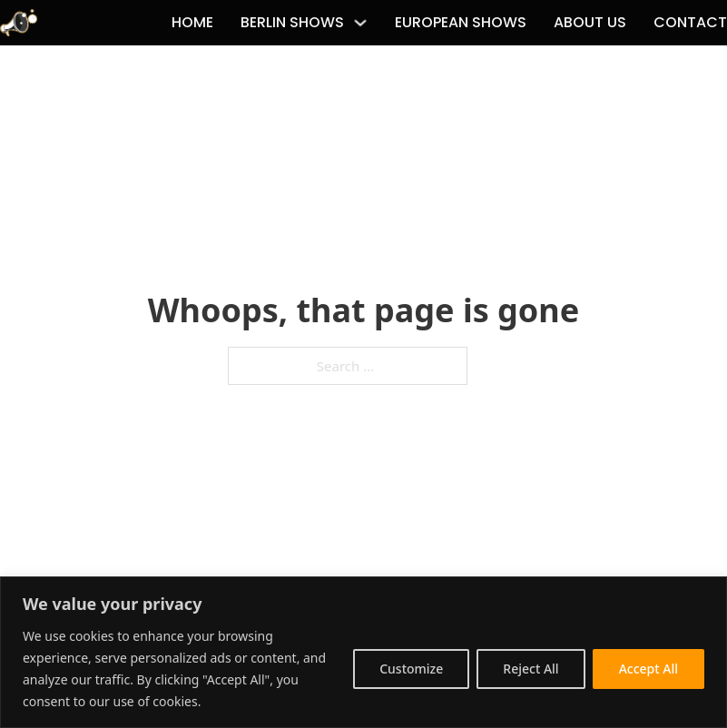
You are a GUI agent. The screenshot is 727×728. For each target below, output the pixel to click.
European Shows (461, 22)
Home (192, 22)
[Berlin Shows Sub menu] (360, 23)
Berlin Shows (292, 22)
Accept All (648, 669)
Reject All (531, 669)
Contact (690, 22)
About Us (590, 22)
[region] (363, 652)
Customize (411, 669)
